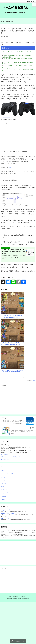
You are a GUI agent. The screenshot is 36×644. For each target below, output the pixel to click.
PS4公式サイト (6, 117)
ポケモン (3, 477)
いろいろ (3, 499)
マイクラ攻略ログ (5, 510)
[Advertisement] (13, 135)
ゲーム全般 (4, 483)
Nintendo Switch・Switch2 (7, 474)
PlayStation (10, 21)
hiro (34, 381)
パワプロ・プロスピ (6, 493)
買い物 (3, 487)
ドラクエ (3, 480)
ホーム (3, 21)
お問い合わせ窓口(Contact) (8, 459)
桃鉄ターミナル (5, 518)
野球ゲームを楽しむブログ (7, 513)
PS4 (30, 377)
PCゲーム (3, 471)
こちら (10, 167)
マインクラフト (5, 490)
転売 (33, 377)
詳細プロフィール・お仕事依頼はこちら (11, 457)
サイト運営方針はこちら (7, 455)
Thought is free (26, 599)
